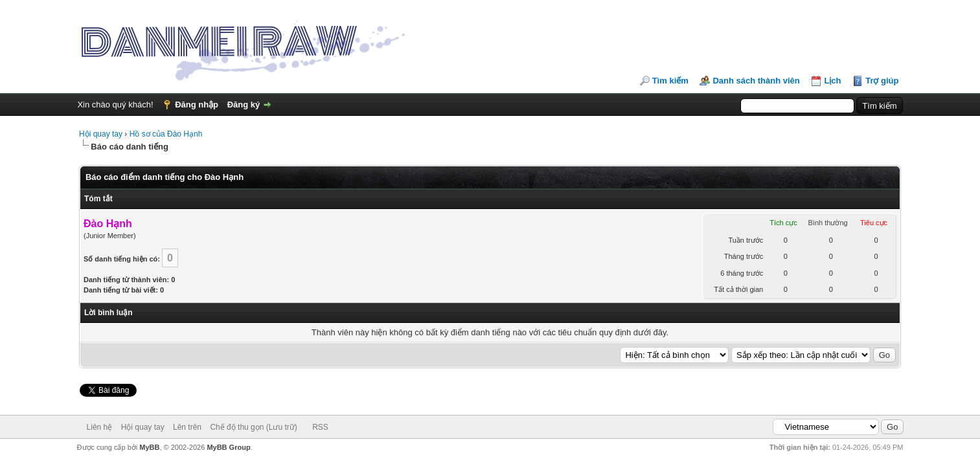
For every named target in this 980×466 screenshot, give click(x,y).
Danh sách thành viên (756, 81)
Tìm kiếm (670, 81)
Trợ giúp (882, 81)
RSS (320, 427)
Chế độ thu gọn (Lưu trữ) (253, 427)
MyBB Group (228, 447)
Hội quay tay (101, 134)
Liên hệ (100, 427)
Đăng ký (244, 105)
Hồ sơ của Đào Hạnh (166, 134)
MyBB (149, 447)
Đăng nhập (197, 105)
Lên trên (187, 427)
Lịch (832, 81)
